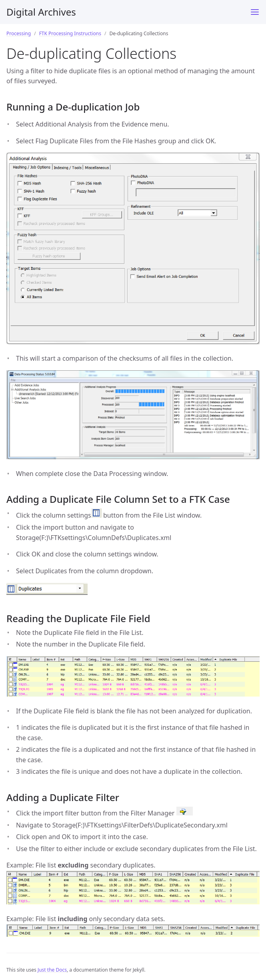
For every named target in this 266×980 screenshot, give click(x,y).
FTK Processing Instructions (70, 33)
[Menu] (255, 12)
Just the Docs (52, 970)
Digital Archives (41, 12)
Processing (19, 33)
